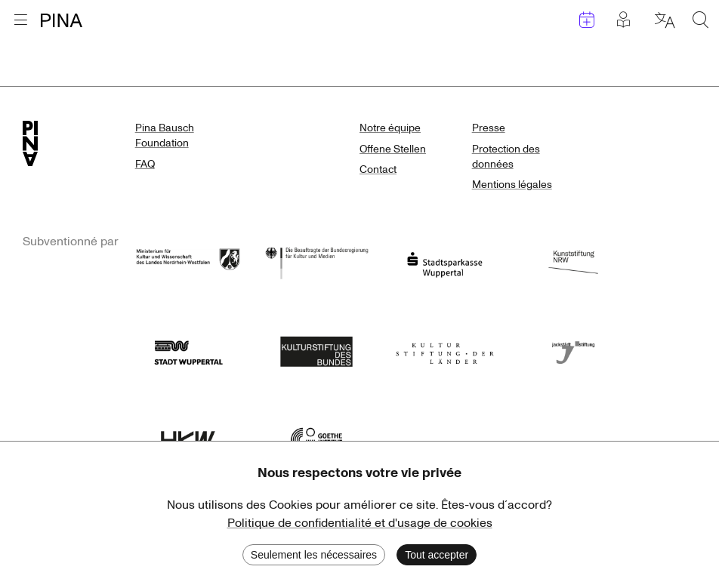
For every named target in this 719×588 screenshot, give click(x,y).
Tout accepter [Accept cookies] (437, 555)
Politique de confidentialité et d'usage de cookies (360, 523)
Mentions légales (512, 185)
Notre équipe (390, 128)
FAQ (145, 164)
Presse (489, 128)
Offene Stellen (393, 149)
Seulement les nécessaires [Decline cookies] (314, 555)
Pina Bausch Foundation (165, 135)
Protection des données (506, 157)
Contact (378, 169)
